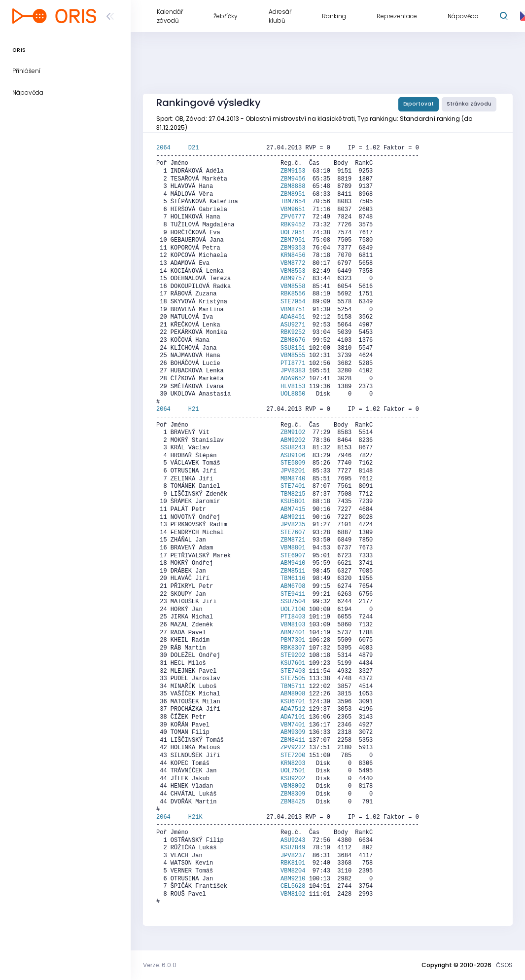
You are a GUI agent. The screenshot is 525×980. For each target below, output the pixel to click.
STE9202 (293, 655)
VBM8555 (293, 356)
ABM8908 (293, 694)
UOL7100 (293, 610)
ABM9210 (293, 879)
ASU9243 (293, 840)
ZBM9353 (293, 248)
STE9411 (293, 594)
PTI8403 (293, 617)
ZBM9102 (293, 433)
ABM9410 (293, 563)
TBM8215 (293, 494)
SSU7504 (293, 602)
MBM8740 (293, 479)
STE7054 (293, 302)
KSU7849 (293, 848)
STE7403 (293, 671)
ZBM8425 (293, 802)
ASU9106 (293, 456)
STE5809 (293, 463)
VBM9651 (293, 210)
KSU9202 (293, 779)
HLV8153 (293, 387)
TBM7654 (293, 202)
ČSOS (504, 965)
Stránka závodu (469, 104)
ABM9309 (293, 732)
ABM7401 (293, 633)
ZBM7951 (293, 240)
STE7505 (293, 679)
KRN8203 (293, 763)
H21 (194, 409)
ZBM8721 (293, 540)
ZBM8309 (293, 794)
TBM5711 (293, 687)
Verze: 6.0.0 (160, 965)
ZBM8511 (293, 571)
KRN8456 (293, 255)
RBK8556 (293, 294)
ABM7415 (293, 509)
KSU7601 (293, 663)
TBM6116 (293, 579)
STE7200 (293, 756)
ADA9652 (293, 379)
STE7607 (293, 533)
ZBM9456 (293, 179)
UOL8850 (293, 394)
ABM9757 (293, 279)
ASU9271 (293, 325)
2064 (172, 148)
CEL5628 (293, 886)
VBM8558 (293, 287)
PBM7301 (293, 640)
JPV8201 (293, 471)
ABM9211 (293, 517)
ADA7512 (293, 709)
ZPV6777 (293, 217)
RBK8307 (293, 648)
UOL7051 (293, 233)
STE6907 (293, 556)
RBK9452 (293, 225)
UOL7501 (293, 771)
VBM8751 (293, 310)
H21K (195, 817)
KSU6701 (293, 702)
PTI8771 (293, 363)
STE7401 (293, 486)
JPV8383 (293, 371)
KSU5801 (293, 502)
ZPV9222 (293, 748)
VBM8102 (293, 894)
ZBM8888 (293, 186)
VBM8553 (293, 271)
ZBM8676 (293, 340)
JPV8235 (293, 525)
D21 (194, 148)
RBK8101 (293, 863)
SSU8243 (293, 448)
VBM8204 (293, 871)
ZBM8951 (293, 194)
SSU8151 (293, 348)
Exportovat (419, 104)
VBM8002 (293, 786)
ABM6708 (293, 586)
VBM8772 (293, 263)
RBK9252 (293, 332)
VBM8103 (293, 625)
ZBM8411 (293, 740)
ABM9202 (293, 440)
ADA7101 (293, 717)
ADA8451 (293, 317)
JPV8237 (293, 856)
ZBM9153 (293, 171)
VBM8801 (293, 548)
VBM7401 (293, 725)
